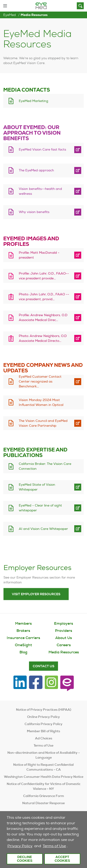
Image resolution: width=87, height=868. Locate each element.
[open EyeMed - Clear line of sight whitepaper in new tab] (78, 508)
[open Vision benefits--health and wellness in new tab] (78, 191)
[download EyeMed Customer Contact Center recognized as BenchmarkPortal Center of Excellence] (37, 381)
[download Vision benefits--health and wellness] (37, 191)
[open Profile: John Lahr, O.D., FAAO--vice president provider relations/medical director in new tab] (78, 276)
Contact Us (43, 666)
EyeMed (10, 15)
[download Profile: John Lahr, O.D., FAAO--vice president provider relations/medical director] (37, 276)
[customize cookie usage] (70, 847)
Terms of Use (54, 846)
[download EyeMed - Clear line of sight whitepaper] (37, 508)
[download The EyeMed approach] (37, 170)
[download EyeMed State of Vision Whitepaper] (37, 487)
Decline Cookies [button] (25, 859)
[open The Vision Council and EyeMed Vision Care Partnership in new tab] (78, 423)
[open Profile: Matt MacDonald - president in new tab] (78, 255)
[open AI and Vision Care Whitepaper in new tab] (78, 529)
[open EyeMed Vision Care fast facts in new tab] (78, 150)
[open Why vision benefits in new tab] (78, 212)
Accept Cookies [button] (62, 859)
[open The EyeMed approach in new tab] (78, 170)
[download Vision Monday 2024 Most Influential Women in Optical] (39, 402)
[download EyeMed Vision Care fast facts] (37, 150)
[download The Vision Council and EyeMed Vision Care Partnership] (37, 423)
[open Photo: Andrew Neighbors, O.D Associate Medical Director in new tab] (78, 338)
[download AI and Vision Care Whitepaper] (37, 529)
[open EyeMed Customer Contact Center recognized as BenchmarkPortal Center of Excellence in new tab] (78, 381)
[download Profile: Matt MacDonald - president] (37, 255)
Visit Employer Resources (36, 605)
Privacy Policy (20, 846)
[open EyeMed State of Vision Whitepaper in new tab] (78, 487)
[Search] (80, 6)
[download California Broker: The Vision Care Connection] (39, 466)
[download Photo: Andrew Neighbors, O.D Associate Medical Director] (37, 338)
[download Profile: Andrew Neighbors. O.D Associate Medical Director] (37, 318)
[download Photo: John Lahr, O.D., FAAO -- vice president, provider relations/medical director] (37, 297)
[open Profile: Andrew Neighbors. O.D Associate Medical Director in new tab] (78, 318)
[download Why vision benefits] (37, 212)
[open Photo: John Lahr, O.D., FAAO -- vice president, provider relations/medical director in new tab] (78, 297)
